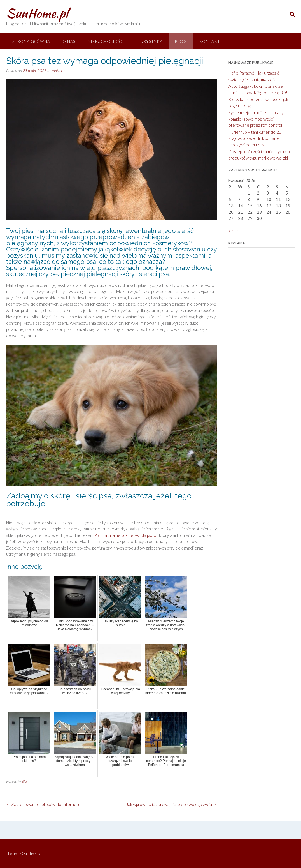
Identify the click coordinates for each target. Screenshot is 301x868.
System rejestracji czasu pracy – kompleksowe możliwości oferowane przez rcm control (257, 119)
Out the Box (31, 853)
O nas (69, 41)
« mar (233, 231)
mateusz (59, 71)
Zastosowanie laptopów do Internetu (43, 804)
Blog (181, 41)
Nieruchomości (106, 41)
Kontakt (210, 41)
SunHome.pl (37, 13)
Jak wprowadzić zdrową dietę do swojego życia (172, 804)
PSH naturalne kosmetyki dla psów (125, 535)
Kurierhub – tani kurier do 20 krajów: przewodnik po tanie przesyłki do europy (255, 138)
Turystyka (150, 41)
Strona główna (31, 41)
